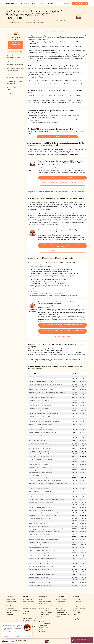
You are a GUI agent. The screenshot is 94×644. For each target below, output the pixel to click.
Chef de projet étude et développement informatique (42, 432)
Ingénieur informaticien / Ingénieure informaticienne (42, 398)
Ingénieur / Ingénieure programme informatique (41, 438)
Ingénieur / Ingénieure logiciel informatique (39, 435)
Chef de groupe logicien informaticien (38, 548)
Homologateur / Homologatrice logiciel (38, 443)
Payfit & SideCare (60, 602)
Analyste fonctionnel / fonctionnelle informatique (41, 424)
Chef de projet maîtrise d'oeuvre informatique (40, 473)
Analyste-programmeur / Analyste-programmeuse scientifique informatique (48, 513)
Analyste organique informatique (37, 523)
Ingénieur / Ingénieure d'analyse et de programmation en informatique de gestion (49, 419)
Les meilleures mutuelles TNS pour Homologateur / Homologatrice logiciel (62, 331)
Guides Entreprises (44, 604)
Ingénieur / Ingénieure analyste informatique (40, 585)
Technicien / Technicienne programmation (39, 526)
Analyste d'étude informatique (36, 379)
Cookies (75, 615)
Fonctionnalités (33, 3)
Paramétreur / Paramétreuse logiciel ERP (39, 553)
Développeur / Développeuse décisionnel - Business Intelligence (45, 481)
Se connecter (66, 3)
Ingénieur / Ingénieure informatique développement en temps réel (45, 384)
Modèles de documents (45, 602)
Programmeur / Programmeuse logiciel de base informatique (44, 532)
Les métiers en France (45, 610)
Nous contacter (77, 602)
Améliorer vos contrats (28, 602)
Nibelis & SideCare (61, 606)
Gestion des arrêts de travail (30, 618)
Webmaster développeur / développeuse (39, 464)
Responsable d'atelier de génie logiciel (38, 403)
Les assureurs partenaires (46, 612)
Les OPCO (42, 621)
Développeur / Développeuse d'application (39, 556)
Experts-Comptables (61, 599)
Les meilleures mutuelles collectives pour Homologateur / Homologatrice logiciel (62, 325)
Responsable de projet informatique (38, 376)
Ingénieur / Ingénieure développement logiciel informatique (44, 454)
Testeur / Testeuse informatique (37, 440)
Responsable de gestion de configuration (39, 448)
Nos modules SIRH (27, 616)
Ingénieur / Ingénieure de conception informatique (41, 459)
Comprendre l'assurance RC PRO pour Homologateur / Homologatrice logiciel (62, 183)
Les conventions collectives (46, 606)
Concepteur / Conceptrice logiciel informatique (41, 446)
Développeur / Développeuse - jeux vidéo (39, 518)
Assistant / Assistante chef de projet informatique (41, 510)
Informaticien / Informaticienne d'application (40, 406)
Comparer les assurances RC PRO (62, 178)
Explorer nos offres (27, 599)
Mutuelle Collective (11, 599)
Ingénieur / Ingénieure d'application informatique (41, 427)
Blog (40, 599)
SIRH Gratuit (26, 614)
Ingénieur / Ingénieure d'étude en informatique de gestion (43, 414)
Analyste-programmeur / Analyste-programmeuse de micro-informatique (47, 392)
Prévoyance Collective (11, 602)
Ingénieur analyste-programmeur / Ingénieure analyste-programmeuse (46, 499)
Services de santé (44, 628)
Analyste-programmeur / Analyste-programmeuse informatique (45, 540)
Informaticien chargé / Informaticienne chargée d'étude (43, 550)
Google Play (76, 619)
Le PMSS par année (44, 615)
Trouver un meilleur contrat (80, 3)
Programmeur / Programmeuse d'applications (40, 400)
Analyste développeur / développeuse (38, 577)
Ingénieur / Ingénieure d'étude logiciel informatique (41, 564)
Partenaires (42, 3)
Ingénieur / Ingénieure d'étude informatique (40, 545)
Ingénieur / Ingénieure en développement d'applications (43, 470)
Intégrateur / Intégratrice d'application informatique (41, 430)
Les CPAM (42, 617)
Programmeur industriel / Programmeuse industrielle (42, 542)
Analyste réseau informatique (36, 494)
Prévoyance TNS (10, 608)
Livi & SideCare (60, 608)
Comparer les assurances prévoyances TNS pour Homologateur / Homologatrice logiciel (62, 246)
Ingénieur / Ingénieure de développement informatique (43, 574)
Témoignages (76, 606)
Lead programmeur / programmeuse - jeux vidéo (41, 572)
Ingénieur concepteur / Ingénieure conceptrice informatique (44, 422)
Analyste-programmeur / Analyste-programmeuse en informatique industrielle (48, 483)
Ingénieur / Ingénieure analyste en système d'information (43, 395)
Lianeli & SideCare (61, 610)
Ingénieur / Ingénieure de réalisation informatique (41, 507)
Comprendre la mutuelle (62, 336)
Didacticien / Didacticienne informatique (39, 569)
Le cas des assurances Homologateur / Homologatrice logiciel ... (14, 88)
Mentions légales (77, 610)
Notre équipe (76, 604)
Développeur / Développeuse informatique (39, 416)
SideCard (8, 604)
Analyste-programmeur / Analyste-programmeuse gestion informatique (47, 529)
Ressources (51, 3)
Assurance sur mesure (28, 604)
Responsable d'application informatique (39, 478)
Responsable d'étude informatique (37, 475)
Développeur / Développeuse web (37, 467)
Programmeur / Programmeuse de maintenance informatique (44, 515)
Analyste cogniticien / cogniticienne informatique (41, 389)
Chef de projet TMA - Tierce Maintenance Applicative (42, 558)
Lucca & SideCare (60, 604)
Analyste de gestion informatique (37, 537)
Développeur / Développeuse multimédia (39, 489)
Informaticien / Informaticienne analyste (39, 505)
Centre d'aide (76, 599)
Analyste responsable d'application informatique (41, 491)
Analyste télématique (34, 462)
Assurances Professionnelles (13, 610)
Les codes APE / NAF (45, 608)
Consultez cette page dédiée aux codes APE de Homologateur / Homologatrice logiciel (57, 137)
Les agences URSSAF (45, 623)
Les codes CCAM (44, 619)
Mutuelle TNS (9, 606)
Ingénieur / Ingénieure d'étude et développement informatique (44, 411)
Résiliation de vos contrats (29, 608)
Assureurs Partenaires (61, 612)
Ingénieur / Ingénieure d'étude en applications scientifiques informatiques (47, 486)
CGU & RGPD (76, 612)
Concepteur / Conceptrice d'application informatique (42, 456)
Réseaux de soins (44, 625)
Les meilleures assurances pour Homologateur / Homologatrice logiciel (16, 45)
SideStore (8, 612)
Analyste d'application (34, 521)
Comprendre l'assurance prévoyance (62, 251)
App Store (75, 617)
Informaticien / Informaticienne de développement (41, 534)
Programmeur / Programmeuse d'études (39, 408)
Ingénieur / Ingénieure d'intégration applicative (40, 381)
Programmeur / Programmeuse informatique (40, 582)
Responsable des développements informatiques (41, 566)
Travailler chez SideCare (79, 608)
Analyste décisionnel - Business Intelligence (40, 561)
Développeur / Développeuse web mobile (39, 497)
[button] (8, 642)
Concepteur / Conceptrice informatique (39, 451)
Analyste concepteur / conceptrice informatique (41, 502)
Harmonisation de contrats (29, 606)
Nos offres (24, 3)
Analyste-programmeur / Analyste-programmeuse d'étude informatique (47, 387)
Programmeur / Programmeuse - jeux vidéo (40, 580)
